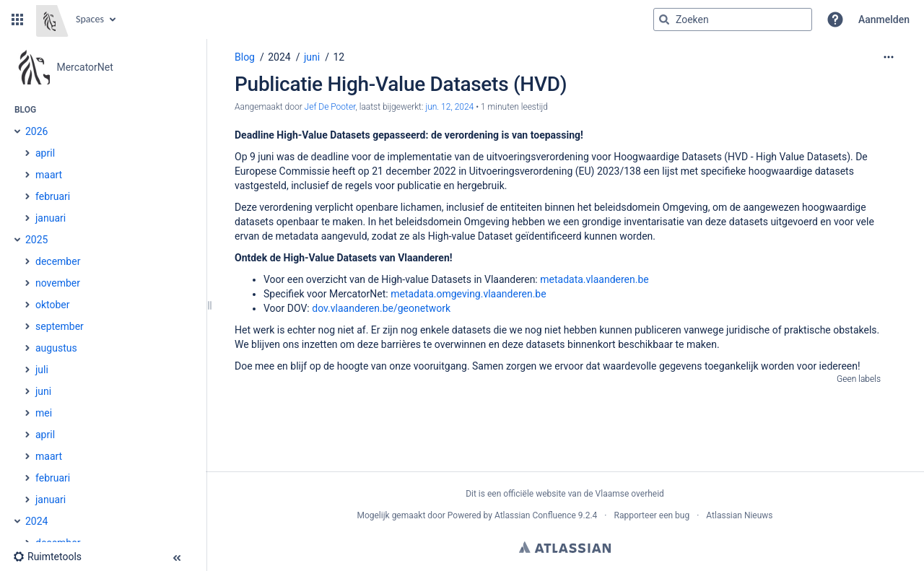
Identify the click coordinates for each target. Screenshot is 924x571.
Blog (245, 57)
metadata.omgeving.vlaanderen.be (468, 294)
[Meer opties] (889, 57)
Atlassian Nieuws (739, 515)
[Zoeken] (664, 19)
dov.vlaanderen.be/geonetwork (381, 308)
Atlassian (565, 547)
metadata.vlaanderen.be (594, 279)
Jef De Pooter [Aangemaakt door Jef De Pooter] (330, 107)
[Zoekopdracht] (733, 19)
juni (312, 57)
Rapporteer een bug (651, 515)
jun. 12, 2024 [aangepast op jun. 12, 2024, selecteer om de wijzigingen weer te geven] (449, 107)
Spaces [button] (90, 19)
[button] (17, 19)
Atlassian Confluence (535, 515)
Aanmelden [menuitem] (884, 19)
